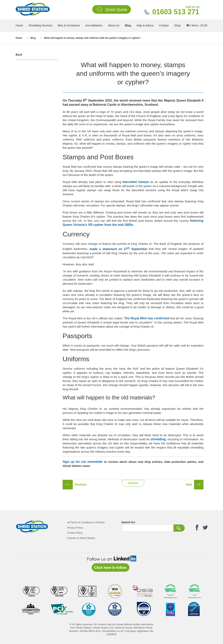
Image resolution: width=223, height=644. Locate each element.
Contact (164, 25)
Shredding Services (40, 25)
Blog (128, 25)
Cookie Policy (75, 533)
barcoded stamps (136, 182)
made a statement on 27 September (118, 249)
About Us (114, 25)
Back (19, 55)
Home (19, 25)
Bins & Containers (69, 25)
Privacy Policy (75, 528)
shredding (158, 439)
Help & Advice (145, 25)
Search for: (129, 522)
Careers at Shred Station (81, 538)
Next (189, 485)
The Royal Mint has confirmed (147, 318)
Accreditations (94, 25)
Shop (177, 25)
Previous (81, 485)
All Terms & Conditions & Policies (86, 522)
